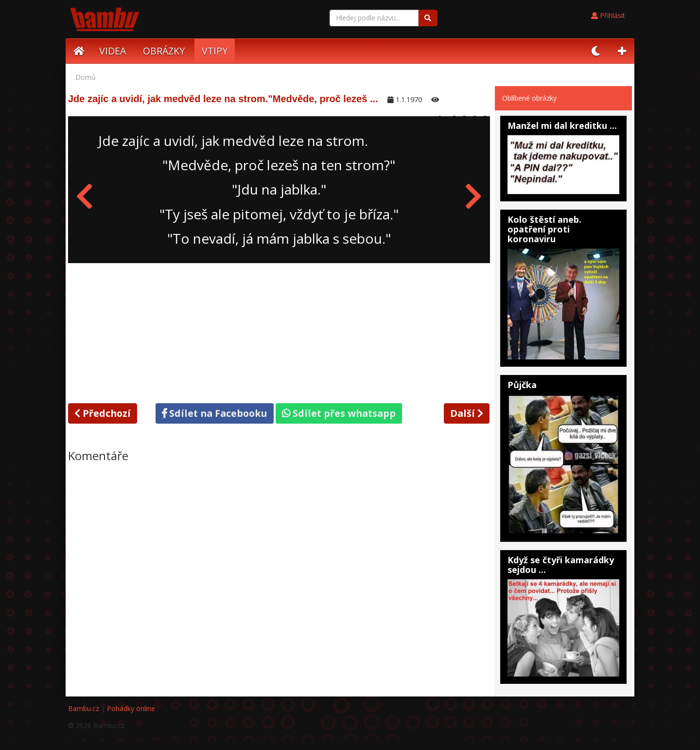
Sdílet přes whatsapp (339, 413)
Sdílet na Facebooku (215, 413)
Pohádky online (131, 708)
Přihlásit (608, 15)
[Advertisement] (279, 331)
